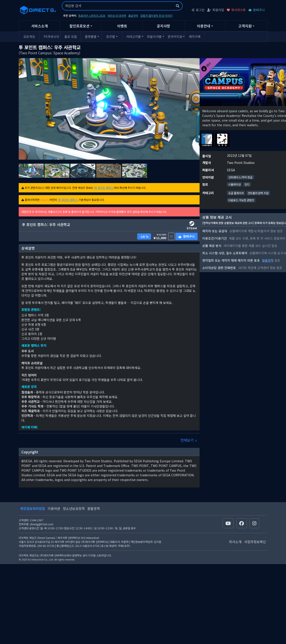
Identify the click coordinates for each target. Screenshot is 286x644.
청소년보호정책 (74, 508)
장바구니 (256, 10)
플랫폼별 (91, 37)
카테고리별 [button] (134, 37)
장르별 (111, 37)
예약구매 (195, 37)
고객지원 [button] (245, 26)
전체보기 (189, 440)
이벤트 (122, 26)
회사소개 (235, 542)
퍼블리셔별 (154, 37)
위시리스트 (236, 10)
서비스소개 (40, 26)
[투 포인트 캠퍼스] (104, 188)
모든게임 (29, 37)
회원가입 (216, 10)
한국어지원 (175, 37)
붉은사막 (133, 15)
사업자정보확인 (255, 542)
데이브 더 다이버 (117, 15)
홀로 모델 (71, 37)
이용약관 (54, 508)
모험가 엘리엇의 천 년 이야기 (156, 15)
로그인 (198, 10)
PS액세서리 (51, 37)
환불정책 (268, 260)
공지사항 (163, 26)
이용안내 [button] (204, 26)
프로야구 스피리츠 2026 (92, 15)
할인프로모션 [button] (80, 26)
